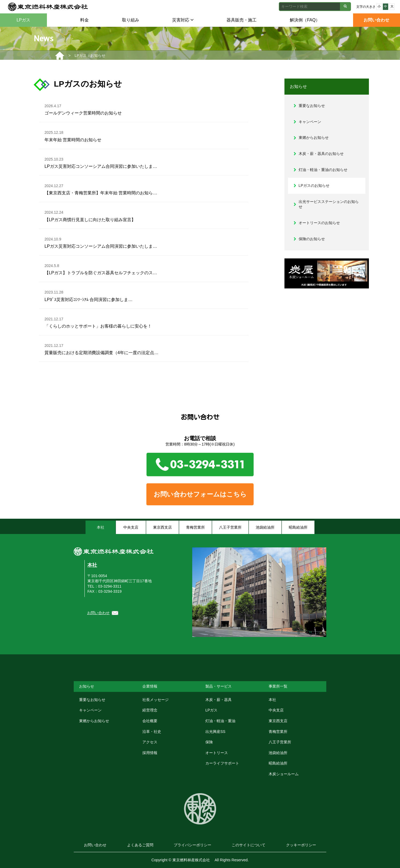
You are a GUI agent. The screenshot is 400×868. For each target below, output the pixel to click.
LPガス (24, 20)
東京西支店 (278, 721)
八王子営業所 (280, 742)
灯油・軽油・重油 (220, 721)
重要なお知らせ (312, 106)
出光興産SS (215, 732)
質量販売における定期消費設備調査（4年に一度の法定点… (101, 348)
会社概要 (150, 721)
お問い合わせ (376, 20)
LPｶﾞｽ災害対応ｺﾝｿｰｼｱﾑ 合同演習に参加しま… (88, 295)
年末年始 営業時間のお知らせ (73, 135)
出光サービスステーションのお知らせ (329, 204)
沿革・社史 (152, 732)
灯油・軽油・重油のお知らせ (323, 170)
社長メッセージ (155, 700)
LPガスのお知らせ (314, 186)
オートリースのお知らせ (319, 223)
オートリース (217, 753)
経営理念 (150, 710)
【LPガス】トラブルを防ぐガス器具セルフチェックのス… (101, 269)
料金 (84, 20)
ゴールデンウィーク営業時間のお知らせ (83, 109)
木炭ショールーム (284, 774)
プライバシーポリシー (192, 845)
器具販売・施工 (242, 20)
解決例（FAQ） (305, 20)
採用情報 (150, 753)
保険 (209, 742)
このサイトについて (249, 845)
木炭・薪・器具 (218, 700)
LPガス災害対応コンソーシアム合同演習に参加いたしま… (101, 162)
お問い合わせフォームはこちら (200, 494)
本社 (92, 565)
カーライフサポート (222, 763)
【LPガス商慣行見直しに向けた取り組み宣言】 (90, 215)
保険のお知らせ (312, 239)
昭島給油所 (278, 763)
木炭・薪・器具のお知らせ (321, 154)
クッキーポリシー (301, 845)
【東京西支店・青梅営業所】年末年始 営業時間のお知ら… (101, 189)
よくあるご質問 (140, 845)
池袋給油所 (278, 753)
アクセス (150, 742)
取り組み (131, 20)
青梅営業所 (278, 732)
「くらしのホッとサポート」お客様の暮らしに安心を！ (98, 322)
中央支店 (276, 710)
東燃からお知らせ (314, 138)
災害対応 (183, 20)
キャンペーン (310, 122)
